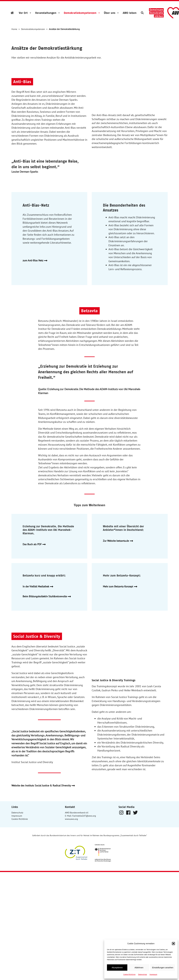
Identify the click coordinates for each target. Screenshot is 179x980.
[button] (173, 944)
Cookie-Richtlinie (129, 974)
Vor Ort (23, 13)
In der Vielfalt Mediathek (39, 587)
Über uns (110, 13)
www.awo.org (71, 819)
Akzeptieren (117, 967)
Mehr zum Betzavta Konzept (121, 587)
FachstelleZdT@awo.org (84, 816)
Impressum (153, 974)
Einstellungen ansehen (163, 967)
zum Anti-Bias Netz (36, 260)
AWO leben (130, 13)
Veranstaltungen (46, 13)
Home (14, 29)
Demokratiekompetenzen (80, 13)
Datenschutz (142, 974)
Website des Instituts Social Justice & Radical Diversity (44, 785)
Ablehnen (139, 967)
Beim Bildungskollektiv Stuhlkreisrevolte (48, 597)
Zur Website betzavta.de (119, 541)
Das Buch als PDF (35, 544)
